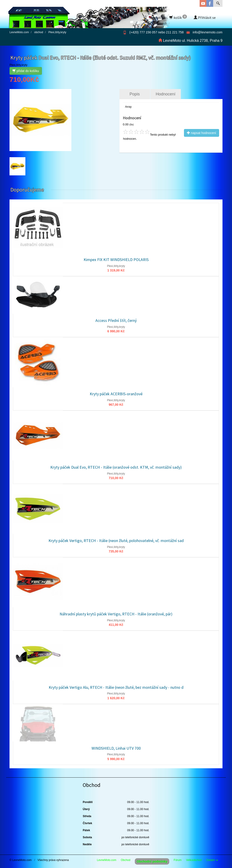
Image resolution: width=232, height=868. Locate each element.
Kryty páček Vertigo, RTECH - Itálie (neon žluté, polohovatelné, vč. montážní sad (116, 541)
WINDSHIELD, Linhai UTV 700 (116, 748)
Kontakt (153, 17)
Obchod (126, 860)
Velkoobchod (194, 860)
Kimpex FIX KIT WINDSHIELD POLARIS (116, 260)
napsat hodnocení (202, 133)
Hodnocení (166, 94)
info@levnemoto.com (208, 32)
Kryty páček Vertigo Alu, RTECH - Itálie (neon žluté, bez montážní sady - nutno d (116, 687)
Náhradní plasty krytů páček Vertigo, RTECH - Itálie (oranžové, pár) (116, 614)
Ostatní (212, 860)
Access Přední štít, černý (116, 320)
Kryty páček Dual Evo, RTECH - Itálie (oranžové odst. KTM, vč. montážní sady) (116, 467)
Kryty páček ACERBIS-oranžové (116, 394)
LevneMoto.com (107, 860)
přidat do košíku (26, 71)
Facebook (210, 3)
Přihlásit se (205, 17)
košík (178, 17)
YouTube (203, 3)
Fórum (178, 860)
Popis (135, 94)
